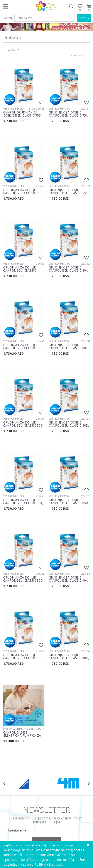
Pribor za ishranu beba (19, 729)
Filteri (84, 18)
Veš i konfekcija (14, 109)
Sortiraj (9, 18)
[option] (25, 783)
